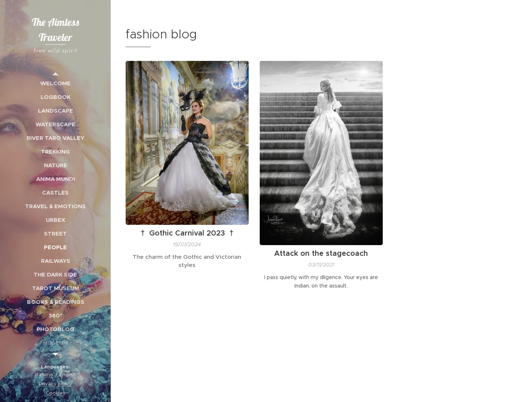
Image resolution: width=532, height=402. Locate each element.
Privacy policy (55, 384)
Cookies (55, 393)
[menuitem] (55, 83)
